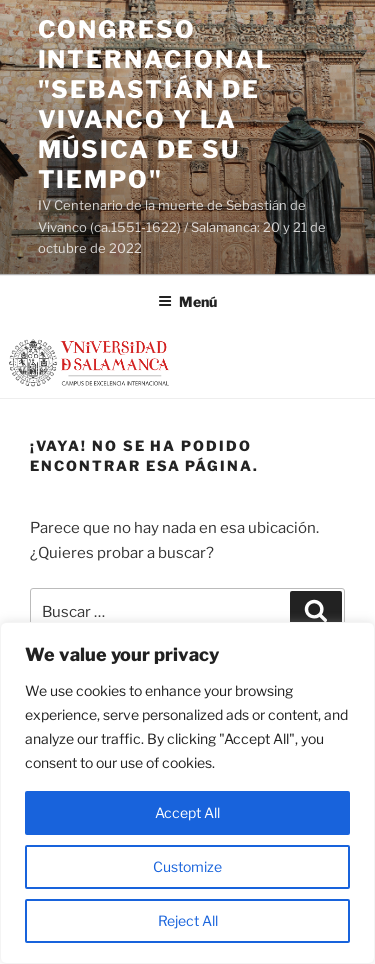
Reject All (188, 920)
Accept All (187, 812)
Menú (187, 301)
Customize (187, 866)
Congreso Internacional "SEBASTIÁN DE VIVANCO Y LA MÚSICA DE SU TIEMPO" (155, 104)
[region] (187, 793)
